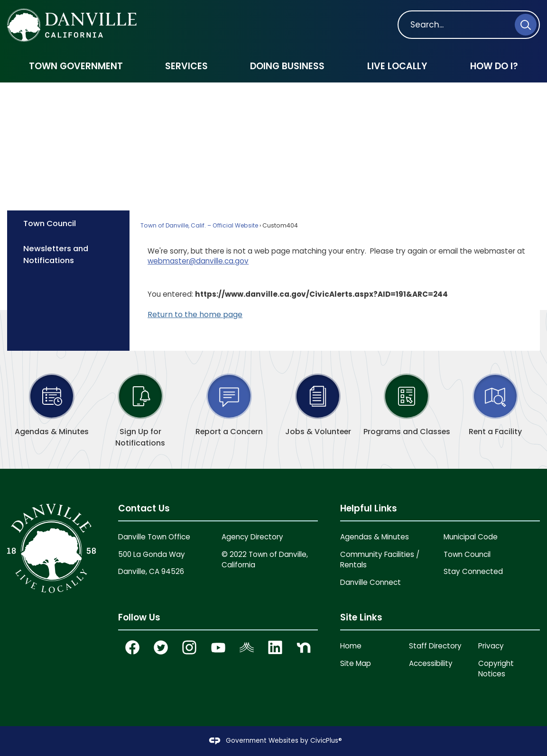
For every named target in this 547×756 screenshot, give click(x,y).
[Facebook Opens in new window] (132, 647)
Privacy (491, 646)
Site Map (356, 663)
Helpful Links (369, 508)
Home (351, 646)
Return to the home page (195, 314)
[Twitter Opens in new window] (161, 647)
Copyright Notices (496, 669)
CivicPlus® (326, 741)
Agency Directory (252, 537)
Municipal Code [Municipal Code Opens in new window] (471, 537)
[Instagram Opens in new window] (190, 647)
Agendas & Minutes (375, 537)
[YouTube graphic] (218, 647)
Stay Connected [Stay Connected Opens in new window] (473, 571)
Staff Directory (435, 646)
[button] (526, 25)
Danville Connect (371, 582)
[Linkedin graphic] (275, 647)
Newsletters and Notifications (56, 254)
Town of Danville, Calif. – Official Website (199, 225)
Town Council (50, 223)
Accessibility (431, 663)
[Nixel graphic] (247, 647)
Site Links (361, 617)
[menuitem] (76, 67)
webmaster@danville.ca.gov (198, 261)
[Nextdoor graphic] (304, 647)
